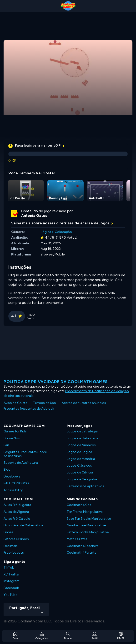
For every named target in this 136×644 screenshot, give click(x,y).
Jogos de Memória (81, 459)
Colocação (63, 232)
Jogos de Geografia (82, 479)
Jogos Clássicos (79, 466)
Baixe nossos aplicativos (85, 486)
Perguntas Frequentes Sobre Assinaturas (25, 454)
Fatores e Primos (16, 539)
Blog (7, 470)
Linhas (8, 532)
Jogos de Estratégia (82, 431)
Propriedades (14, 553)
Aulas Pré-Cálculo (17, 519)
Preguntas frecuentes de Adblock (29, 409)
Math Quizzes (77, 539)
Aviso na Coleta (15, 403)
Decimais (11, 546)
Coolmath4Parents (81, 553)
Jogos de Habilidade (82, 438)
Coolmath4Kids (79, 505)
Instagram (12, 581)
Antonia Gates (34, 216)
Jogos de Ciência (80, 472)
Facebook (11, 588)
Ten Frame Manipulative (85, 512)
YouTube (10, 595)
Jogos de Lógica (79, 452)
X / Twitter (12, 574)
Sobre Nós (12, 438)
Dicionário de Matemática (23, 525)
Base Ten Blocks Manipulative (89, 519)
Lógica (46, 232)
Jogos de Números (81, 445)
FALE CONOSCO (16, 483)
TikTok (9, 568)
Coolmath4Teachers (83, 546)
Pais (7, 445)
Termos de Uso (45, 403)
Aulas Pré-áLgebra (17, 505)
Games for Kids (15, 431)
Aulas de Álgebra (16, 512)
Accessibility (13, 490)
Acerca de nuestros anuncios (84, 403)
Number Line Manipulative (86, 525)
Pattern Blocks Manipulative (88, 532)
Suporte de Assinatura (21, 463)
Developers (12, 476)
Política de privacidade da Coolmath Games (56, 382)
